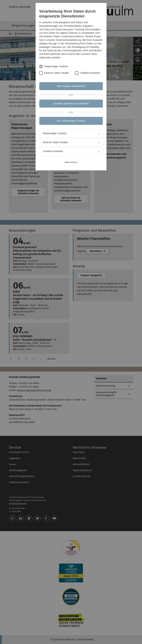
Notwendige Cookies (56, 66)
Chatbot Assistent (90, 73)
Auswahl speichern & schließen (71, 103)
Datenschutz (71, 162)
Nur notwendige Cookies (71, 121)
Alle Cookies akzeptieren (71, 86)
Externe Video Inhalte (57, 73)
